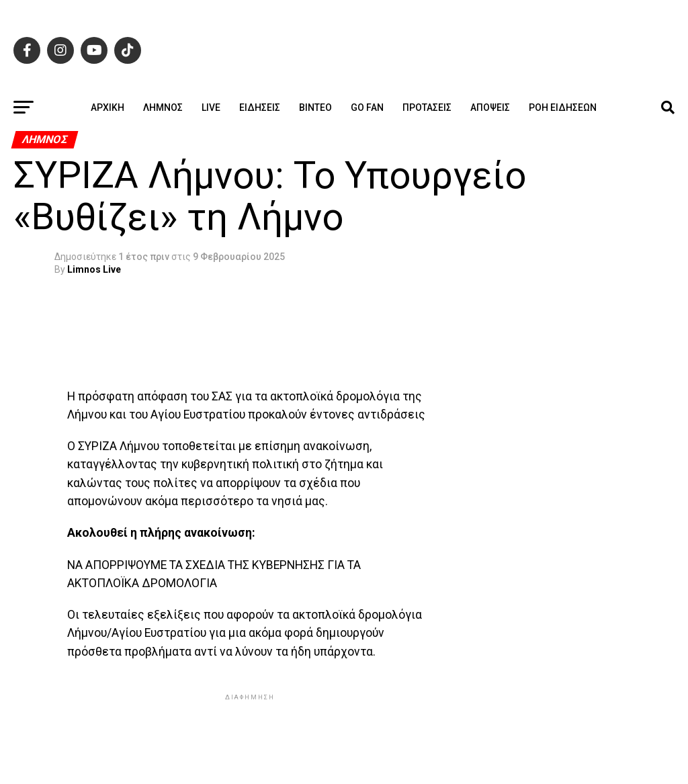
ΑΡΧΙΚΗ (107, 107)
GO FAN (367, 107)
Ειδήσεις (260, 107)
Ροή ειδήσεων (563, 107)
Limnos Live (94, 269)
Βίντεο (315, 107)
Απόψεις (490, 107)
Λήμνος (163, 107)
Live (211, 107)
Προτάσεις (427, 107)
